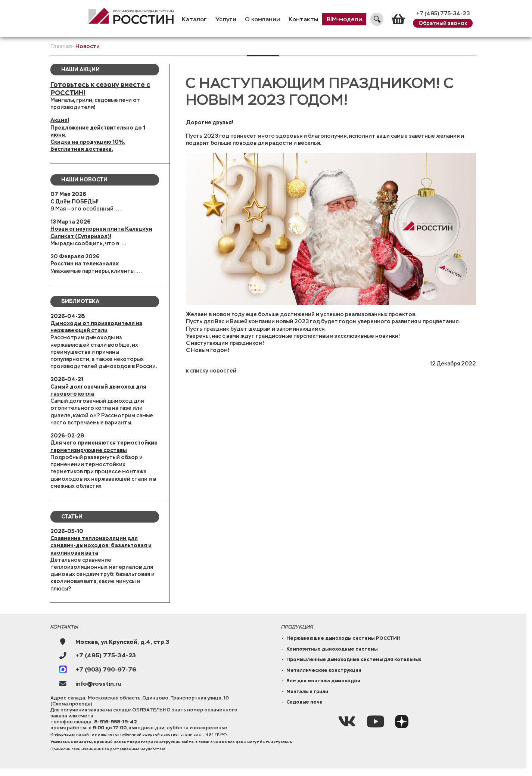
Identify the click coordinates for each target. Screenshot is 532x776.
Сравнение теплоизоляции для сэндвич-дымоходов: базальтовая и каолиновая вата (101, 545)
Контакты (303, 19)
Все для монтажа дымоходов (323, 681)
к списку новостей (211, 371)
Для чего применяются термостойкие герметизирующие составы (104, 446)
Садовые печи (304, 702)
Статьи (72, 517)
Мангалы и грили (307, 691)
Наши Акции (80, 69)
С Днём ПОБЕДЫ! (74, 202)
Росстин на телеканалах (85, 264)
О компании (262, 19)
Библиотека (80, 301)
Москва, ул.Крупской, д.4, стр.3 (122, 642)
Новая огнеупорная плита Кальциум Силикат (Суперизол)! (101, 232)
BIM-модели (344, 19)
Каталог (194, 19)
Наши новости (84, 180)
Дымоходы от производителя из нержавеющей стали (96, 327)
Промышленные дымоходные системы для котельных (354, 659)
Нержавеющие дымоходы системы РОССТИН (343, 638)
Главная (61, 46)
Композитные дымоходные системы (332, 649)
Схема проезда (71, 704)
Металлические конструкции (324, 670)
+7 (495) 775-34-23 (443, 13)
